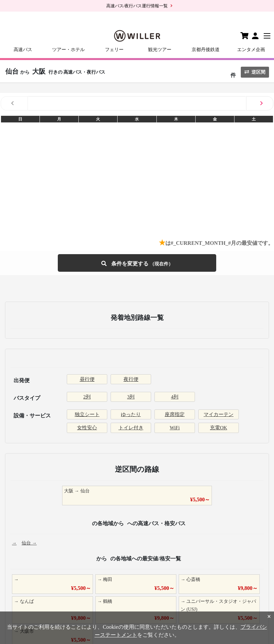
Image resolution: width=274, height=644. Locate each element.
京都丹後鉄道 (206, 50)
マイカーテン (219, 414)
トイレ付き (131, 428)
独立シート (87, 414)
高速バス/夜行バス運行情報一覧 (137, 6)
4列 (175, 397)
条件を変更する (137, 263)
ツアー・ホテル (68, 50)
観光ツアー (160, 50)
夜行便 (131, 379)
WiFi (175, 428)
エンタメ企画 (251, 50)
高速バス (23, 50)
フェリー (114, 50)
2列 (87, 397)
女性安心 (87, 428)
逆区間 (255, 72)
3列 (131, 397)
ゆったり (131, 414)
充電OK (219, 428)
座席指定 (175, 414)
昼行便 (87, 379)
